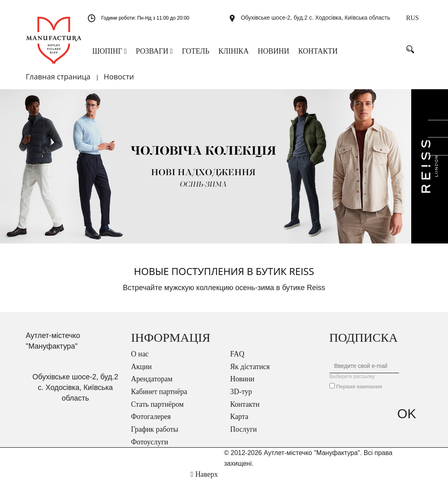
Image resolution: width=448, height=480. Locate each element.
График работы (155, 429)
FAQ (237, 354)
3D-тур (241, 392)
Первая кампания (359, 386)
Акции (142, 367)
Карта (239, 417)
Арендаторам (152, 379)
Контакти (245, 404)
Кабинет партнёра (159, 392)
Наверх (204, 474)
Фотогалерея (151, 417)
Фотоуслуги (150, 442)
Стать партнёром (158, 404)
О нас (140, 354)
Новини (242, 379)
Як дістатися (250, 367)
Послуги (243, 429)
